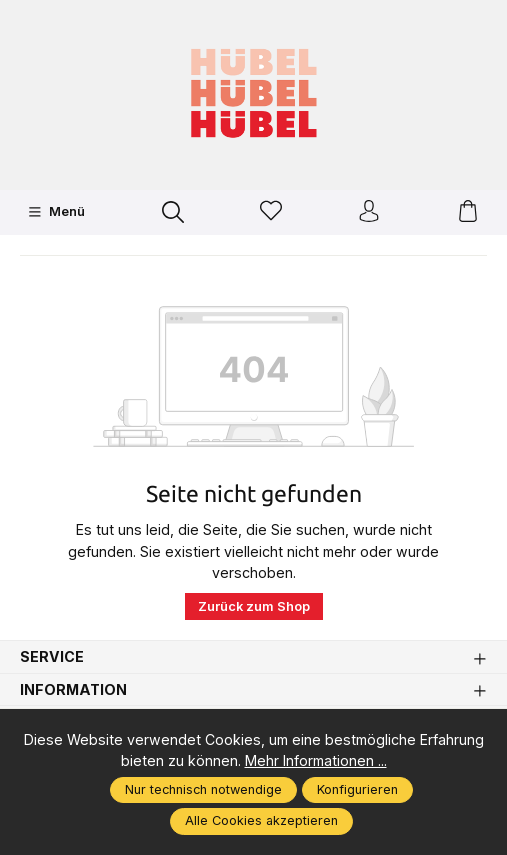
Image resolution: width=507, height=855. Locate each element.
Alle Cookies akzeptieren (261, 820)
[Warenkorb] (468, 212)
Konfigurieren (357, 789)
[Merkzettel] (271, 212)
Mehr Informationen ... (316, 760)
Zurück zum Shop (254, 606)
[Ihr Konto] (369, 212)
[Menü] (56, 212)
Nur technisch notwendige (203, 789)
